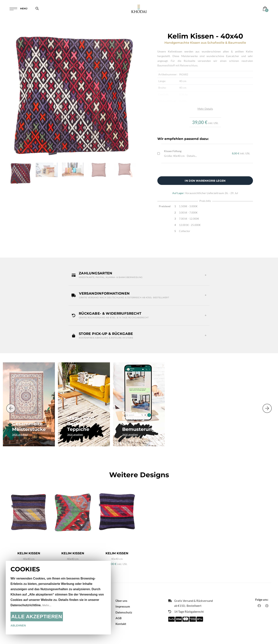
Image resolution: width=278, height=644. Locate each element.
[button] (139, 275)
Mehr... (47, 605)
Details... (192, 156)
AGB (119, 615)
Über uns (121, 597)
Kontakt (121, 620)
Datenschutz (124, 609)
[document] (58, 598)
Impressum (123, 603)
